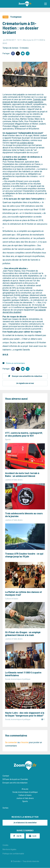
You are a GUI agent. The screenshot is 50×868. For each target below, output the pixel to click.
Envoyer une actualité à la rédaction (27, 376)
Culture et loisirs (25, 795)
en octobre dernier (25, 143)
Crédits (5, 845)
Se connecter (11, 742)
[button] (46, 4)
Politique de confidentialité (13, 854)
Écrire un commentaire (16, 363)
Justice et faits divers (25, 798)
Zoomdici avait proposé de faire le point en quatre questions (24, 101)
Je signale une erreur (25, 383)
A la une (25, 789)
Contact (6, 776)
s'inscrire (24, 742)
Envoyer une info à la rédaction (15, 783)
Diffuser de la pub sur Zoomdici (15, 779)
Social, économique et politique (25, 792)
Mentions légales (9, 849)
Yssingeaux (16, 17)
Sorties (5, 808)
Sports (25, 801)
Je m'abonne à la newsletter (25, 823)
